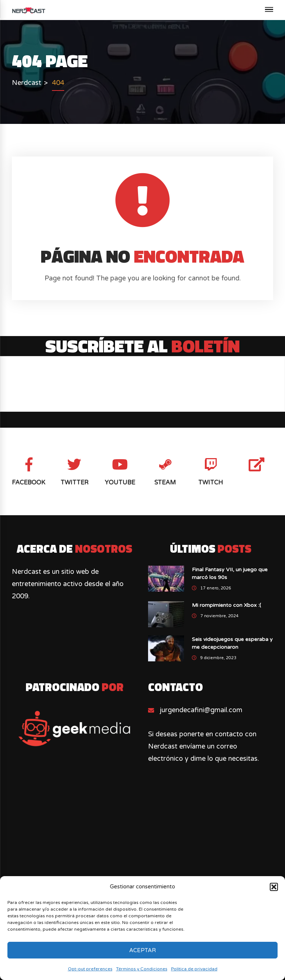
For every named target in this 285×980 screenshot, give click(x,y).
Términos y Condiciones (142, 969)
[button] (274, 887)
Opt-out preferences (90, 969)
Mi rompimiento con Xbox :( (226, 605)
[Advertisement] (143, 859)
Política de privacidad (194, 969)
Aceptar (142, 950)
